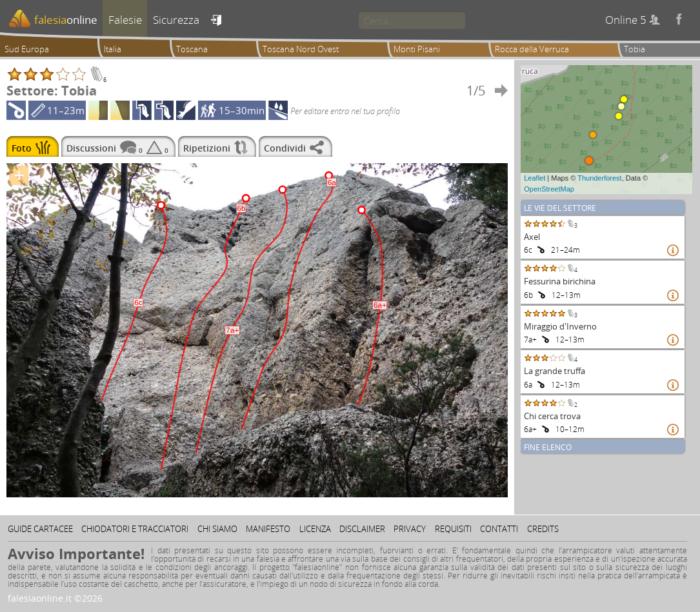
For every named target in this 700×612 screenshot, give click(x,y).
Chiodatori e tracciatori (135, 529)
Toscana (192, 49)
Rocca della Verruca (532, 49)
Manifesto (268, 529)
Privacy (410, 529)
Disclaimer (362, 529)
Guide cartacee (40, 529)
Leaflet (535, 178)
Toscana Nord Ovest (301, 49)
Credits (543, 529)
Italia (113, 49)
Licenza (315, 529)
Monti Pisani (417, 49)
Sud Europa (27, 49)
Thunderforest (599, 178)
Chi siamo (217, 529)
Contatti (499, 529)
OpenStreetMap (549, 189)
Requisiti (453, 529)
